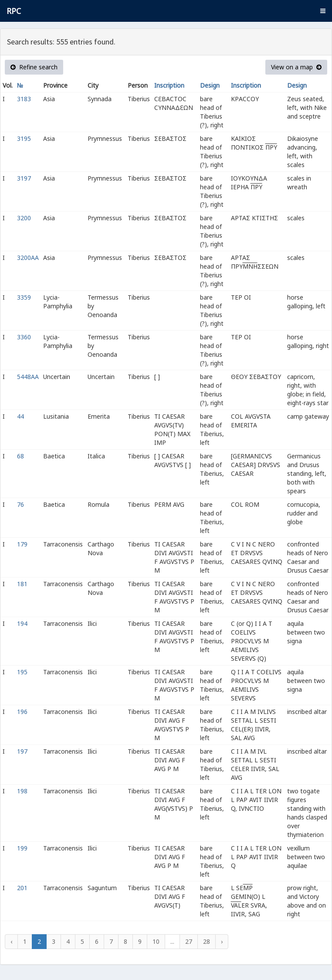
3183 (24, 99)
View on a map (296, 67)
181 (22, 584)
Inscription (169, 85)
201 (22, 888)
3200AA (28, 258)
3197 (24, 178)
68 (20, 456)
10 (156, 941)
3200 (24, 218)
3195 (24, 138)
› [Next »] (222, 941)
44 (20, 416)
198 (22, 791)
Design (210, 85)
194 (22, 623)
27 (189, 941)
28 (207, 941)
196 (22, 712)
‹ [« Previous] (11, 941)
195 (22, 672)
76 (20, 504)
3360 (24, 337)
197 (22, 751)
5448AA (28, 377)
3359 (24, 297)
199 (22, 848)
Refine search (34, 67)
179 (22, 544)
